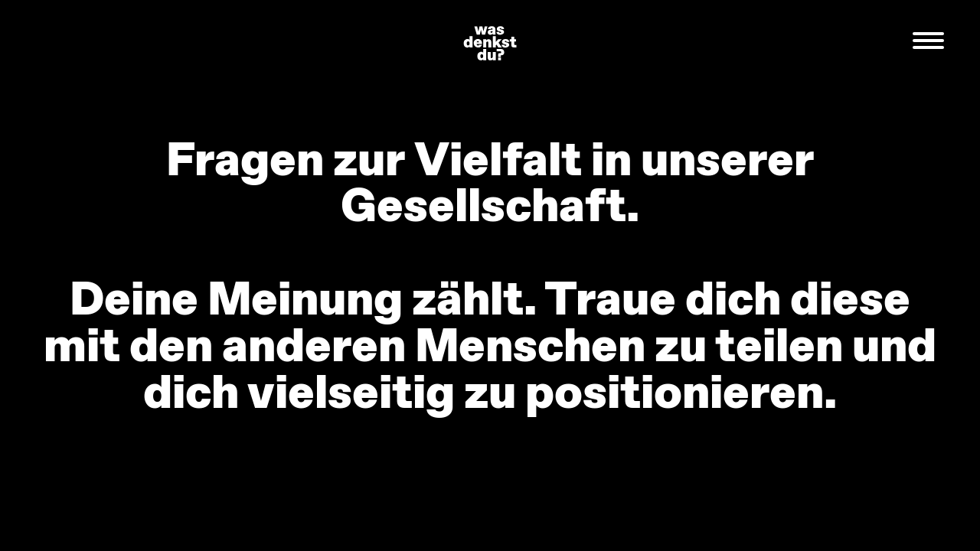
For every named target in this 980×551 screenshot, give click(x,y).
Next (857, 276)
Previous (122, 276)
